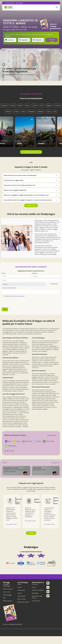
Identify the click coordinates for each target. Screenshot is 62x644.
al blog (31, 533)
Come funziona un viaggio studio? (14, 180)
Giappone (41, 112)
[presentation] (13, 303)
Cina (55, 112)
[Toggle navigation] (57, 7)
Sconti (5, 463)
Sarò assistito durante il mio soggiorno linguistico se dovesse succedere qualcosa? (28, 200)
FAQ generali (31, 205)
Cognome (35, 273)
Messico (8, 112)
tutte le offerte (51, 435)
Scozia (27, 105)
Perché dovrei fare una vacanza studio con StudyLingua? (20, 175)
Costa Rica (58, 105)
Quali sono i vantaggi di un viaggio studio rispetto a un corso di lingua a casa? (26, 195)
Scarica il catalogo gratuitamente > (55, 27)
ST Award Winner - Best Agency (14, 3)
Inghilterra (5, 105)
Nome (4, 273)
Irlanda (13, 105)
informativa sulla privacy (17, 296)
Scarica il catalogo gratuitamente (13, 624)
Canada (35, 105)
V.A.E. (42, 105)
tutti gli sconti (55, 463)
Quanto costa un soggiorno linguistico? (15, 190)
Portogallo (31, 112)
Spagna (49, 105)
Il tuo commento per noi (9, 288)
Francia (16, 112)
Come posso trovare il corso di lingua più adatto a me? (20, 185)
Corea (48, 112)
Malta (20, 105)
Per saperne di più (11, 524)
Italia (23, 112)
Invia (5, 309)
